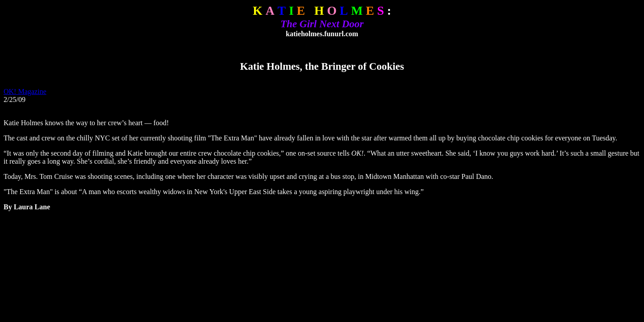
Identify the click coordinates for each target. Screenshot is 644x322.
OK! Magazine (25, 91)
